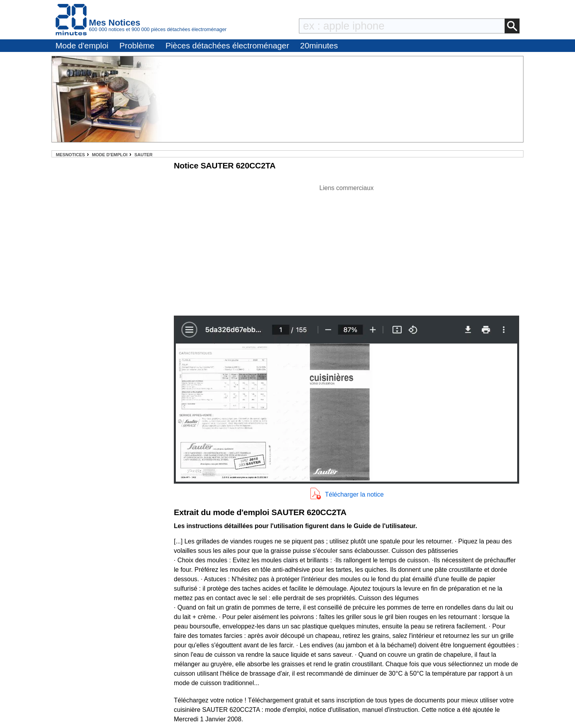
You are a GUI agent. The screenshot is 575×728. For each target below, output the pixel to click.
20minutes (319, 45)
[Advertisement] (346, 248)
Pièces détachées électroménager (227, 45)
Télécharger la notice (354, 494)
